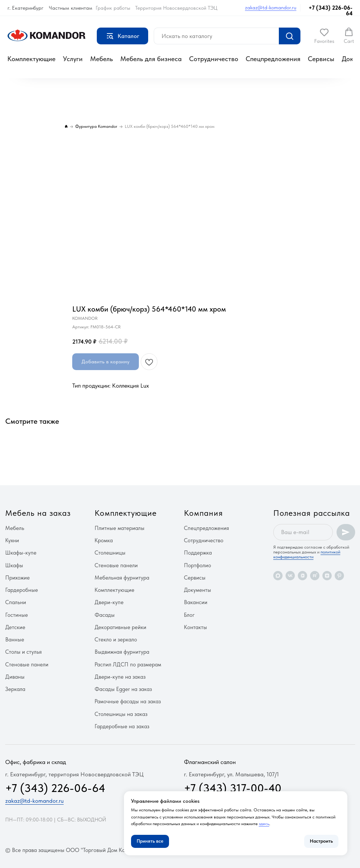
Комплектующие (31, 59)
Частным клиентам (71, 8)
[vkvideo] (302, 576)
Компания (203, 513)
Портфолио (197, 565)
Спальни (16, 602)
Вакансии (196, 602)
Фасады (105, 615)
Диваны (15, 677)
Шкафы (14, 565)
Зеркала (15, 689)
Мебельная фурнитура (122, 578)
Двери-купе (109, 602)
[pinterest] (339, 576)
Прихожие (17, 578)
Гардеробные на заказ (122, 726)
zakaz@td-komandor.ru (271, 7)
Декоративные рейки (120, 627)
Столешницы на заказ (121, 714)
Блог (189, 615)
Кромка (104, 540)
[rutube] (315, 576)
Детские (15, 627)
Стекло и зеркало (116, 640)
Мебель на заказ (38, 513)
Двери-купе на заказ (120, 677)
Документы (197, 590)
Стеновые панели (27, 665)
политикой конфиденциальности (307, 554)
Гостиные (17, 615)
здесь (264, 824)
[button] (324, 36)
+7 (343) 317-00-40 (233, 788)
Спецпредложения (273, 59)
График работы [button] (113, 8)
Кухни (12, 540)
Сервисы (321, 59)
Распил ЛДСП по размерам (128, 665)
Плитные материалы (120, 528)
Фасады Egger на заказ (123, 689)
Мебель (101, 59)
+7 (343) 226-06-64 (331, 11)
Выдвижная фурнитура (122, 652)
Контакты (195, 627)
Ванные (15, 640)
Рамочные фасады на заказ (128, 701)
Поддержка (198, 553)
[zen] (327, 576)
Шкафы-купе (21, 553)
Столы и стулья (23, 652)
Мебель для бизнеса (151, 59)
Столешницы (110, 553)
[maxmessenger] (278, 576)
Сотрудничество (214, 59)
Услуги (73, 59)
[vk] (290, 576)
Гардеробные (22, 590)
